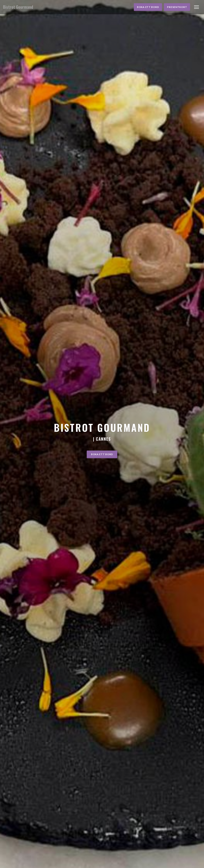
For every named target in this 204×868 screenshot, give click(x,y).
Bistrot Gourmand (18, 7)
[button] (196, 7)
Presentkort (177, 7)
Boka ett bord (148, 7)
